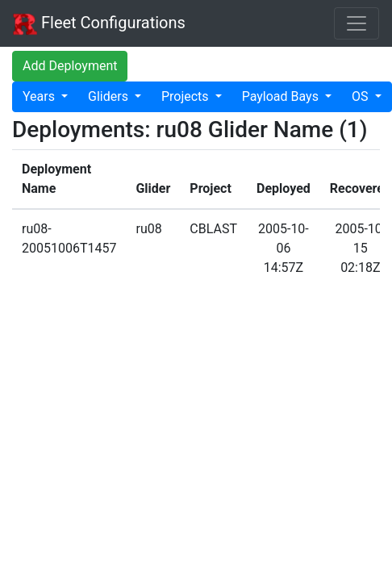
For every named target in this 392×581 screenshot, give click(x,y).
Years (40, 96)
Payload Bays (282, 96)
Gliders (110, 96)
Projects (187, 96)
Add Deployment (70, 66)
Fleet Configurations (99, 24)
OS (361, 96)
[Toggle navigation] (357, 23)
